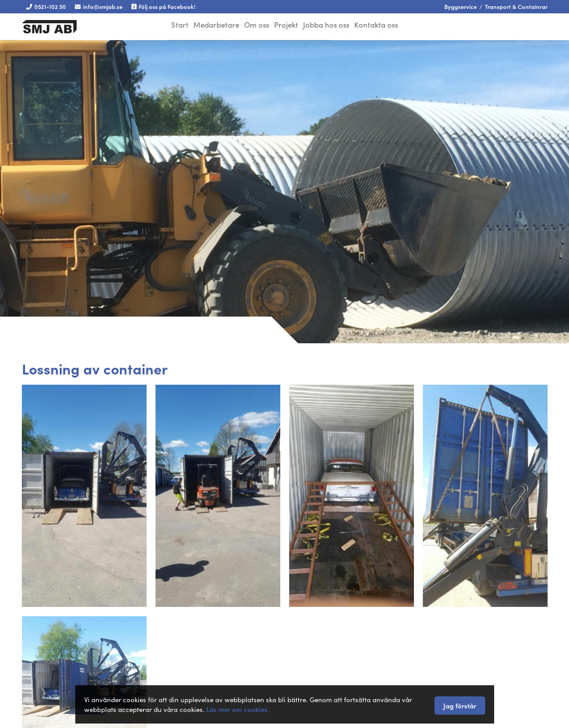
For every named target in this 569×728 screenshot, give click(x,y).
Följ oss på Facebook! (164, 6)
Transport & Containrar (516, 6)
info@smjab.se (99, 6)
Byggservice (461, 6)
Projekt (288, 26)
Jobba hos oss (332, 26)
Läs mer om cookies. (238, 709)
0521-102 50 (46, 6)
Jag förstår (460, 706)
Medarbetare (212, 26)
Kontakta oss (384, 26)
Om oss (255, 26)
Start (173, 26)
